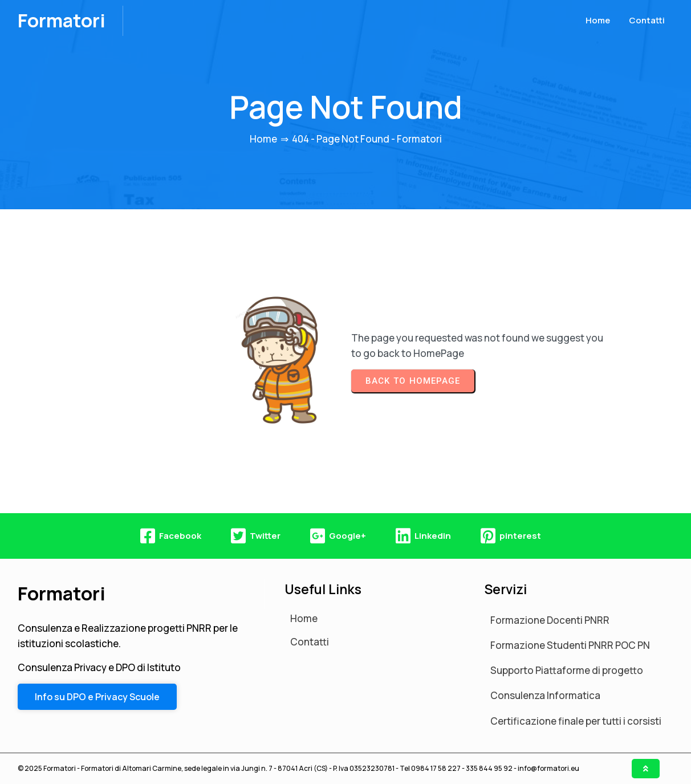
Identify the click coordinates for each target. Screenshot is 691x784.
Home (263, 139)
